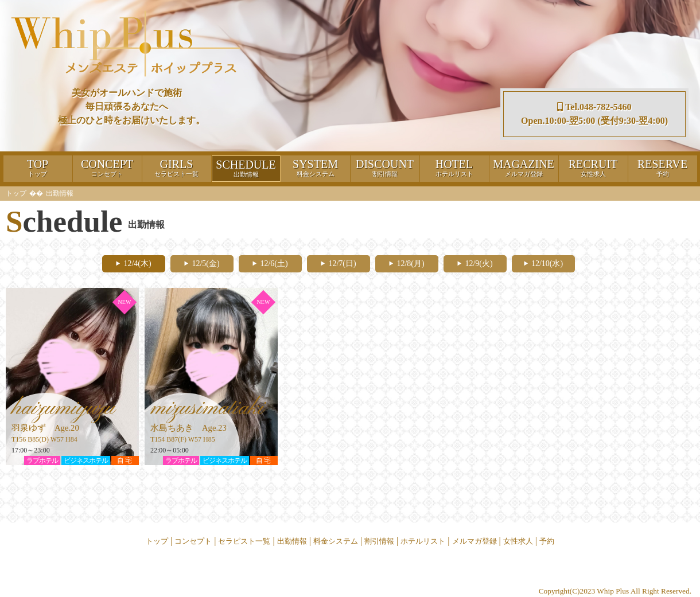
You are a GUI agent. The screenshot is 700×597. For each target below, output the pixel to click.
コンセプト (193, 541)
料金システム (336, 541)
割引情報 (379, 541)
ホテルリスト (423, 541)
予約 (547, 541)
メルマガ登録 (475, 541)
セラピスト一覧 (244, 541)
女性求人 (518, 541)
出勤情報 (292, 541)
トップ (16, 193)
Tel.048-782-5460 (594, 107)
